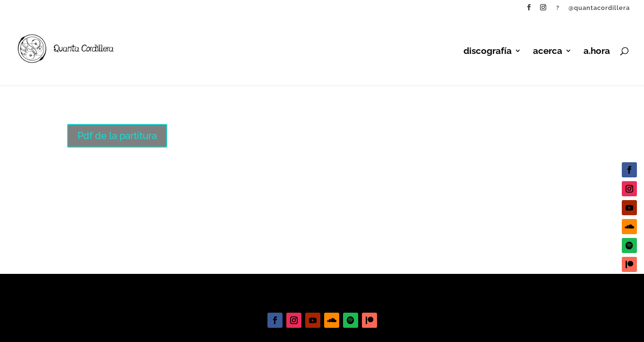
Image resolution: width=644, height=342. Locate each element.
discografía (488, 52)
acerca (548, 52)
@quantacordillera (599, 8)
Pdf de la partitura (117, 136)
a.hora (597, 52)
